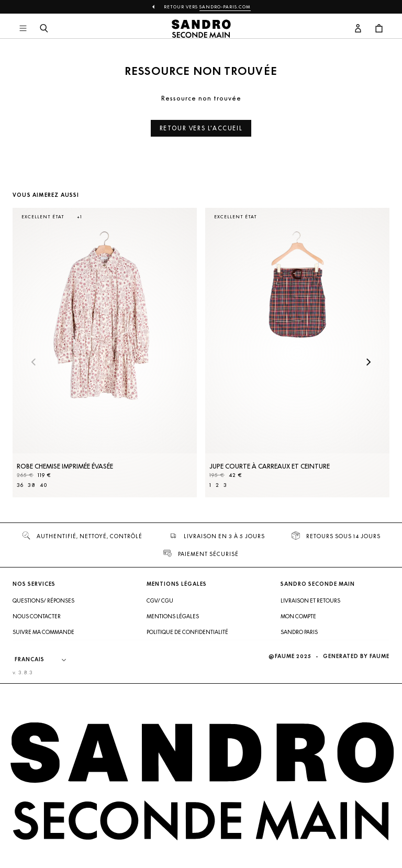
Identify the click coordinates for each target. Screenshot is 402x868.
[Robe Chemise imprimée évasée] (105, 353)
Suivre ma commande (43, 632)
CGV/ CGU (160, 600)
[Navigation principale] (23, 29)
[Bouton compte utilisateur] (358, 29)
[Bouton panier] (379, 29)
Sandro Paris (299, 632)
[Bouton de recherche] (44, 29)
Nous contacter (37, 616)
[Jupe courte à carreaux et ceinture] (297, 353)
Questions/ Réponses (43, 600)
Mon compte (298, 616)
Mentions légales (173, 616)
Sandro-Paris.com (225, 7)
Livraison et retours (310, 600)
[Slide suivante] (368, 363)
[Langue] (46, 660)
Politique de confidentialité (187, 632)
